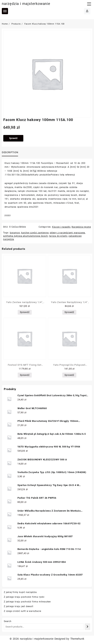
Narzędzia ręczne (81, 227)
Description (10, 152)
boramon (15, 233)
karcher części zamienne (35, 233)
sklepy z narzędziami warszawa (67, 233)
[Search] (87, 627)
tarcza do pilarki (58, 236)
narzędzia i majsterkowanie (26, 4)
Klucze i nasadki (61, 227)
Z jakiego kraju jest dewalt (19, 606)
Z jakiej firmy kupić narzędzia (20, 592)
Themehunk (77, 639)
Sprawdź (13, 138)
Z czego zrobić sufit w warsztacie (22, 611)
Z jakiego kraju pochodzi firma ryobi (24, 597)
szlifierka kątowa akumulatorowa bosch (26, 236)
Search (8, 621)
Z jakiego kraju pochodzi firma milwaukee (27, 602)
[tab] (11, 153)
